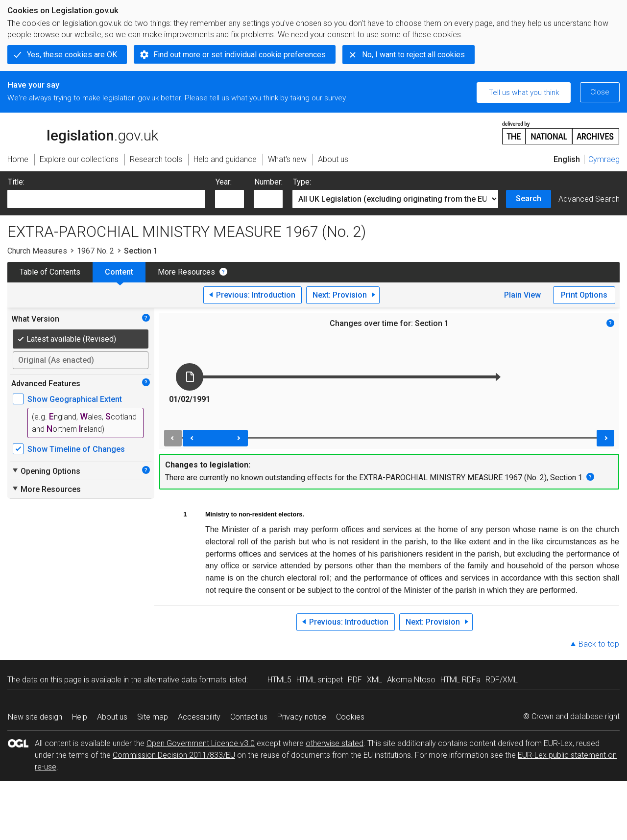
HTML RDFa (460, 680)
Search (529, 198)
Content (119, 272)
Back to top (599, 644)
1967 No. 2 (96, 251)
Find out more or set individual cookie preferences (240, 55)
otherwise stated (335, 743)
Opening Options (46, 471)
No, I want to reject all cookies (413, 55)
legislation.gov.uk (83, 132)
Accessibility (199, 717)
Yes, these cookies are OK (72, 55)
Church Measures (37, 251)
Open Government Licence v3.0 (201, 743)
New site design (35, 717)
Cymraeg (604, 159)
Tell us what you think (524, 93)
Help (80, 717)
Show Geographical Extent (75, 399)
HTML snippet (320, 680)
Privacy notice (302, 717)
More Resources (186, 272)
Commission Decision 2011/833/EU (174, 755)
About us (112, 717)
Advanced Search (589, 199)
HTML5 (279, 680)
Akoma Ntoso (411, 680)
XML (374, 680)
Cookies (350, 717)
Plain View (522, 295)
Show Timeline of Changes (76, 449)
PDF (355, 680)
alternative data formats (185, 680)
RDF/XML (502, 680)
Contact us (249, 717)
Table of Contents (50, 272)
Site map (153, 717)
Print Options (584, 295)
